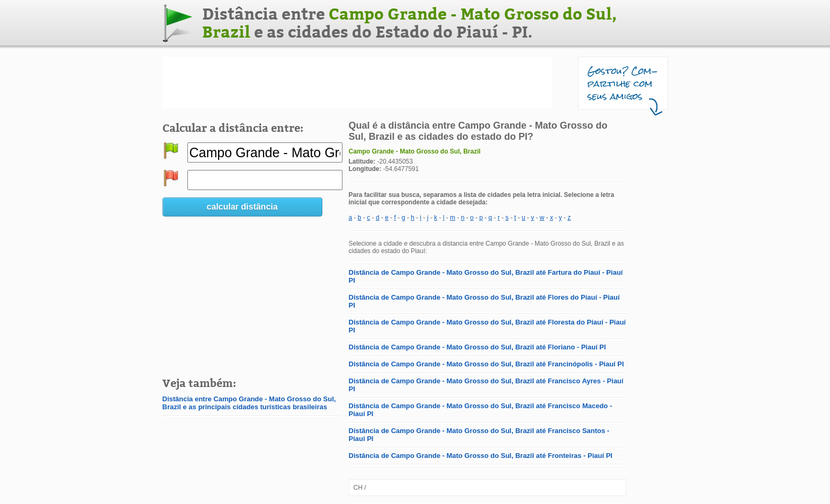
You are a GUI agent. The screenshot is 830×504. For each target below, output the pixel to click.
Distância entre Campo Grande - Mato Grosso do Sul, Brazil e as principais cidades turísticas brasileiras (249, 403)
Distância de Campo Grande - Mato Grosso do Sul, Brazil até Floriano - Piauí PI (477, 347)
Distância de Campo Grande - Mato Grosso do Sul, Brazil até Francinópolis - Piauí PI (486, 364)
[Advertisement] (357, 83)
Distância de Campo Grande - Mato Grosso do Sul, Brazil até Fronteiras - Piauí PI (481, 456)
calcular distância (242, 207)
